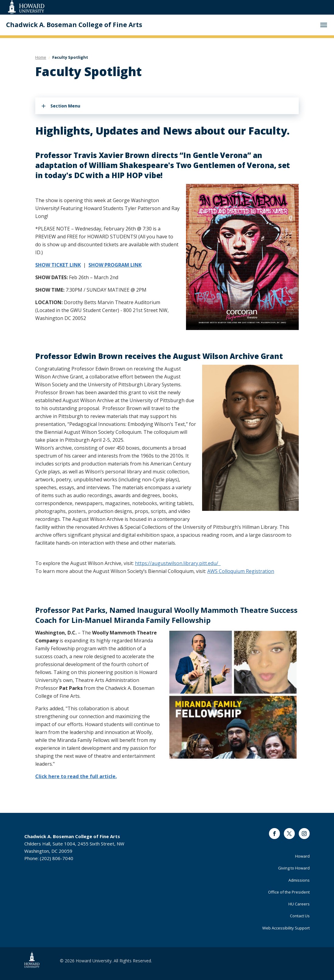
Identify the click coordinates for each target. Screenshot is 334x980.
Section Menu (65, 106)
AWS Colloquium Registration (241, 571)
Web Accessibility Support (286, 928)
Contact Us (300, 916)
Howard (302, 856)
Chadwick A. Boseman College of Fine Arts (74, 25)
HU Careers (299, 904)
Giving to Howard (294, 868)
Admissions (299, 880)
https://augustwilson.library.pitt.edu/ (178, 563)
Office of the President (289, 892)
